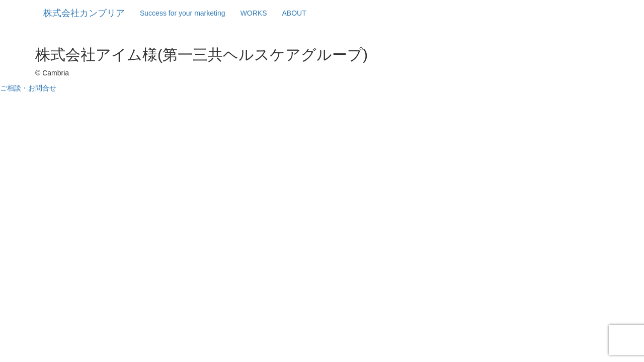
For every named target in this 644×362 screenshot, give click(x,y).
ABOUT (294, 13)
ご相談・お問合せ (28, 88)
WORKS (254, 13)
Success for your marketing (183, 13)
